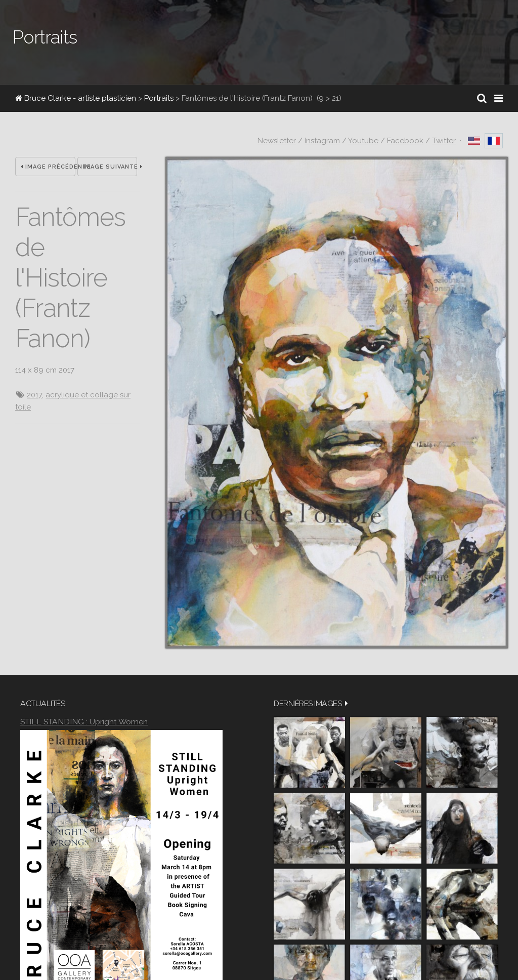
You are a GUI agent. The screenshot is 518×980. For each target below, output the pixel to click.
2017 (34, 395)
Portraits (159, 98)
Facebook (405, 141)
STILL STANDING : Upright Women (84, 722)
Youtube (363, 141)
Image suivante (110, 167)
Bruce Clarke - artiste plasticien (76, 98)
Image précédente (48, 167)
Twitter (444, 141)
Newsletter (277, 141)
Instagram (322, 141)
